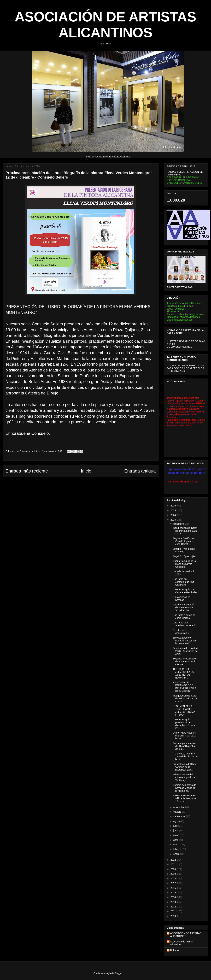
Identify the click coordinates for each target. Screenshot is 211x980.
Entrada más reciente (27, 471)
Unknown (175, 950)
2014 (174, 897)
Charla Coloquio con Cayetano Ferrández (185, 591)
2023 (174, 520)
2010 (174, 916)
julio (176, 826)
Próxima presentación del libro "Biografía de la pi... (184, 746)
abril (176, 840)
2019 (174, 874)
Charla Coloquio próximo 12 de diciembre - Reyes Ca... (184, 724)
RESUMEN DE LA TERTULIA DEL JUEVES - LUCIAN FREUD (184, 710)
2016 (174, 888)
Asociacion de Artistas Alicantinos (182, 943)
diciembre (179, 524)
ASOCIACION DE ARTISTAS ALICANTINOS (186, 935)
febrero (177, 849)
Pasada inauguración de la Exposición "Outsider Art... (184, 607)
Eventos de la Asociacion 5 (181, 632)
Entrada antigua (140, 471)
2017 (174, 883)
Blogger (118, 973)
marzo (177, 845)
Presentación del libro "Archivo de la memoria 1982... (184, 767)
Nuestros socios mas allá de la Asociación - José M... (185, 798)
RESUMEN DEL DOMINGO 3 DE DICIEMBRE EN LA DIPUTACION (184, 687)
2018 (174, 878)
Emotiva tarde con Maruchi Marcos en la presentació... (184, 641)
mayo (177, 835)
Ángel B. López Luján (184, 556)
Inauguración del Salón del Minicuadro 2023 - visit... (185, 531)
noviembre (179, 807)
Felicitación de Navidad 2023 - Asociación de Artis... (185, 651)
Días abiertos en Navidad (181, 598)
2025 (174, 510)
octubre (178, 812)
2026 (174, 506)
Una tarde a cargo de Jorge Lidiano (184, 616)
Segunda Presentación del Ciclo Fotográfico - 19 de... (185, 662)
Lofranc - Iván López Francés (184, 550)
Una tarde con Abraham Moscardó (184, 624)
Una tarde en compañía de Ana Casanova (183, 582)
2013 (174, 902)
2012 (174, 907)
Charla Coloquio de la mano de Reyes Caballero (184, 564)
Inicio (86, 471)
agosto (177, 821)
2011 (174, 911)
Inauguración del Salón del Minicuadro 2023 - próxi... (185, 699)
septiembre (180, 816)
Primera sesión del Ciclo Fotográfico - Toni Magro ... (184, 777)
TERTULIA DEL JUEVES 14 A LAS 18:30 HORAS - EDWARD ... (184, 673)
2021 (174, 864)
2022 (174, 860)
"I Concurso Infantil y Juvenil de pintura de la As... (185, 757)
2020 (174, 869)
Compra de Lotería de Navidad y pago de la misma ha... (184, 788)
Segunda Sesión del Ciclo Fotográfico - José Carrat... (184, 541)
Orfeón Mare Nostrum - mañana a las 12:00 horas (185, 736)
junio (176, 830)
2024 (174, 515)
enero (177, 854)
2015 (174, 893)
